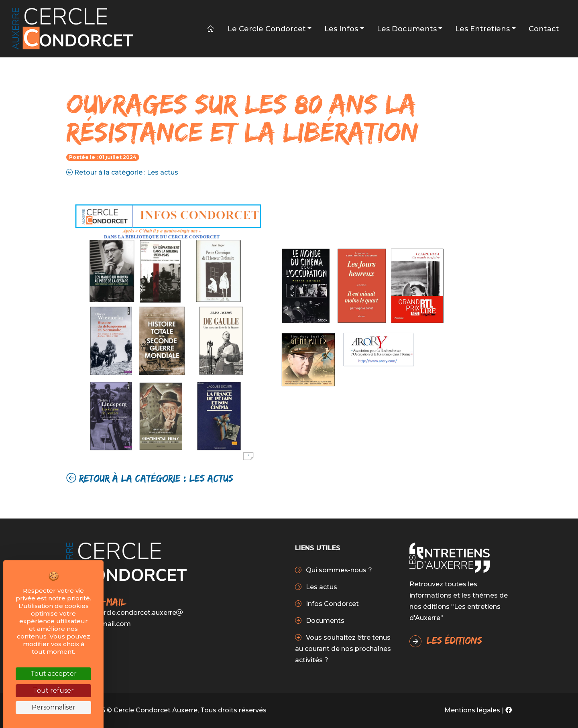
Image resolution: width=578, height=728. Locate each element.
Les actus (321, 587)
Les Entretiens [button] (482, 29)
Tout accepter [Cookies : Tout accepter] (54, 674)
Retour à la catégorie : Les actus (122, 172)
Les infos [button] (341, 29)
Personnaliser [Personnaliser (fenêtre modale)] (54, 707)
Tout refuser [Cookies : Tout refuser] (53, 690)
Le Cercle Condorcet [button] (267, 29)
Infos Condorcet (332, 604)
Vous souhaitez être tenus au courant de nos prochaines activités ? (343, 649)
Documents (324, 621)
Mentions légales (472, 710)
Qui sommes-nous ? (338, 570)
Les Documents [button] (407, 29)
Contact (544, 29)
